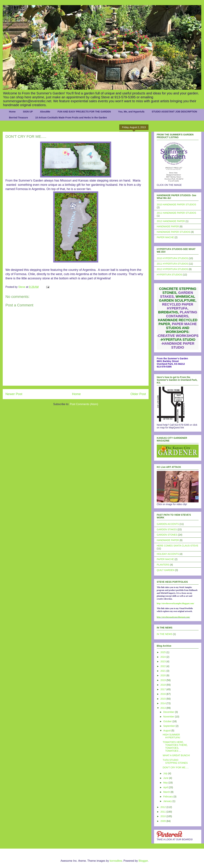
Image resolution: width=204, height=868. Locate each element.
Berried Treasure (18, 118)
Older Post (138, 394)
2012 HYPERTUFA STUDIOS (172, 269)
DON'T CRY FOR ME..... (176, 767)
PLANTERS (163, 565)
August (167, 731)
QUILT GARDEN (166, 570)
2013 (163, 708)
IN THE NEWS (165, 634)
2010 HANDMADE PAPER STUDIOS (176, 204)
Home (12, 112)
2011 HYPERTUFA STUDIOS (172, 264)
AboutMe (45, 112)
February (168, 797)
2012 (163, 807)
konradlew (116, 861)
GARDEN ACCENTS (168, 524)
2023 (163, 661)
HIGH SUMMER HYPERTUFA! (171, 736)
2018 (163, 685)
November (169, 717)
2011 (163, 812)
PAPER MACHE (165, 237)
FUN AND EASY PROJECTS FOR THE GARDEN (84, 112)
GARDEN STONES (167, 535)
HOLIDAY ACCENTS (168, 554)
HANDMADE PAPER (168, 226)
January (168, 801)
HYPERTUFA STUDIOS (169, 275)
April (166, 787)
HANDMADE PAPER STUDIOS (173, 232)
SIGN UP (28, 112)
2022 (163, 666)
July (166, 773)
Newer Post (14, 394)
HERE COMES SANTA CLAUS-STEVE (177, 546)
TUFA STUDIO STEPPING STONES (175, 761)
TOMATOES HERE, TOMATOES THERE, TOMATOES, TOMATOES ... (175, 746)
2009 (163, 821)
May (166, 783)
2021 (163, 671)
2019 (163, 680)
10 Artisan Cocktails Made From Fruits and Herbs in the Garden (71, 118)
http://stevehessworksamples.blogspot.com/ (175, 603)
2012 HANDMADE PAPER (171, 221)
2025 (163, 652)
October (168, 721)
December (169, 712)
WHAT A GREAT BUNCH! (176, 755)
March (167, 792)
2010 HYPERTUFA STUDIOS (172, 258)
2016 (163, 694)
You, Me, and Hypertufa (131, 112)
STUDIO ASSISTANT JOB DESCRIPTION (174, 112)
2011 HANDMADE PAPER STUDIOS (176, 213)
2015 (163, 699)
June (166, 778)
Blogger (143, 861)
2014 (163, 703)
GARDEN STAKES (167, 529)
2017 (163, 689)
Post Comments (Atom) (84, 404)
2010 (163, 816)
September (169, 726)
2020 (163, 675)
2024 (163, 657)
